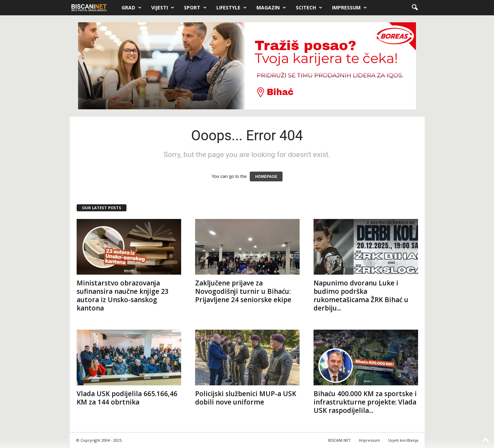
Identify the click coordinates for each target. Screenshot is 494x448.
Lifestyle (231, 8)
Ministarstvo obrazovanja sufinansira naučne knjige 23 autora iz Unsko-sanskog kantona (123, 296)
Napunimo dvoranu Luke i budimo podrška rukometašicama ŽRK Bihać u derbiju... (361, 296)
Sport (195, 8)
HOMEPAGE (266, 176)
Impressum (349, 8)
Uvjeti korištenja (403, 440)
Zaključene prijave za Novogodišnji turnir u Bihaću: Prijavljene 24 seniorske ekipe (243, 291)
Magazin (271, 8)
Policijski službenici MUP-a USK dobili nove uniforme (246, 398)
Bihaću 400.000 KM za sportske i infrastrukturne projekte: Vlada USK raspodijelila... (365, 402)
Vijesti (163, 8)
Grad (132, 8)
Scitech (309, 8)
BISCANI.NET (339, 440)
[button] (415, 8)
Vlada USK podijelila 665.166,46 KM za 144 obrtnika (127, 398)
